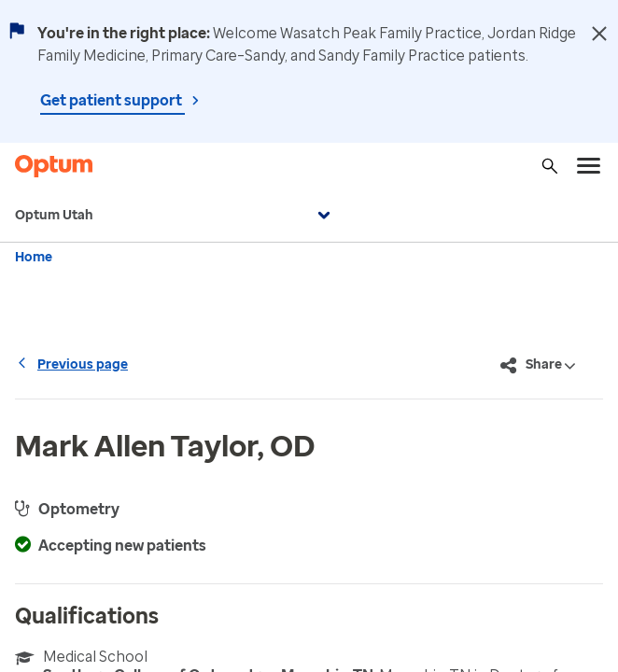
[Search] (550, 166)
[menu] (589, 166)
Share (538, 366)
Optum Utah (175, 216)
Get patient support (112, 100)
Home (34, 257)
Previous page (71, 364)
